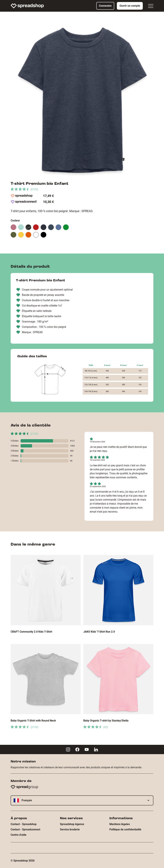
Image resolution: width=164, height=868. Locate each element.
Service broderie (70, 829)
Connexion (105, 6)
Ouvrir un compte (130, 6)
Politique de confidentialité (125, 829)
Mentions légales (120, 824)
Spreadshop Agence (72, 824)
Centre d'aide (19, 835)
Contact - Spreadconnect (25, 829)
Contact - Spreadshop (24, 824)
